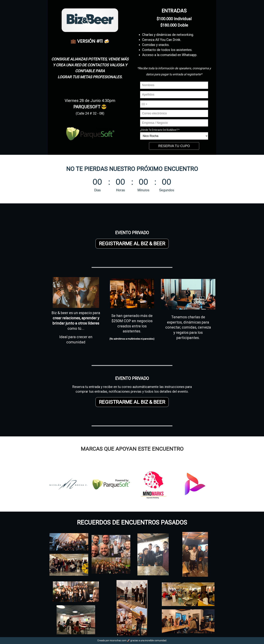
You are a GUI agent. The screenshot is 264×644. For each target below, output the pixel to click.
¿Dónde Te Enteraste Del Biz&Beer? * (160, 130)
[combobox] (144, 104)
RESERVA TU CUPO (174, 146)
